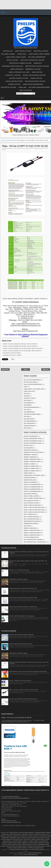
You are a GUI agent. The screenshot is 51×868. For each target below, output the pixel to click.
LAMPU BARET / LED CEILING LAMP (34, 389)
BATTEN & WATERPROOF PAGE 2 (33, 439)
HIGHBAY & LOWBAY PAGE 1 (32, 466)
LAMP (25, 387)
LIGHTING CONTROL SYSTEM (18, 78)
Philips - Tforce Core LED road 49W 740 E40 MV (16, 718)
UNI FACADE (27, 428)
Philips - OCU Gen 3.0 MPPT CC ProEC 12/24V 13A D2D (25, 146)
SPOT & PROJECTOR (29, 514)
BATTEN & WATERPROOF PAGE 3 (33, 441)
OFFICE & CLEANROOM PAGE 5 (32, 491)
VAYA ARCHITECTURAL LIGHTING (33, 540)
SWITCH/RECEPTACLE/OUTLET (32, 521)
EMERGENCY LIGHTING (33, 69)
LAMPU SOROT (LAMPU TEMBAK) (39, 54)
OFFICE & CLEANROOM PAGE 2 (32, 485)
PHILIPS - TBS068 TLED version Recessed (20, 681)
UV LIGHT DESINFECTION (31, 537)
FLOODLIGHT (9, 836)
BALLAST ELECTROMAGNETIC (32, 380)
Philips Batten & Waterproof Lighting (18, 579)
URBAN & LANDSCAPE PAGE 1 (32, 530)
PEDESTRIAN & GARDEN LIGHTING (20, 63)
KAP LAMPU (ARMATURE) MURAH (39, 87)
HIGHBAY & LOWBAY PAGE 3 (32, 471)
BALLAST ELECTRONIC (30, 382)
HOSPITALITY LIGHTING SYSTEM (29, 836)
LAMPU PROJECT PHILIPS (23, 51)
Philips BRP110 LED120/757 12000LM (12, 355)
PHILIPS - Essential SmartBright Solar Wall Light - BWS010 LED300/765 (20, 344)
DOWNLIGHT (38, 63)
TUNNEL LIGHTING (36, 78)
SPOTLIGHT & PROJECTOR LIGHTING (32, 60)
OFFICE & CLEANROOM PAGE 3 (32, 487)
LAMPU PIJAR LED (29, 391)
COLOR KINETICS (29, 448)
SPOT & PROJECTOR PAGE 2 (32, 519)
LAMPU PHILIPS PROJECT (15, 834)
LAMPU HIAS (22, 87)
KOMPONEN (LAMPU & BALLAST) (12, 66)
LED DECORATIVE (43, 841)
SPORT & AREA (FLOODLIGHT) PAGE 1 (34, 507)
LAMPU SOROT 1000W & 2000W (16, 57)
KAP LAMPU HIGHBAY (8, 54)
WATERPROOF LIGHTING (15, 838)
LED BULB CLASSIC (29, 398)
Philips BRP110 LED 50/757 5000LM (12, 353)
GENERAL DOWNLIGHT (30, 457)
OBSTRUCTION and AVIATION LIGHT (14, 839)
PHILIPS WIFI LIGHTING (30, 494)
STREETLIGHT (22, 54)
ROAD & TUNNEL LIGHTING (31, 496)
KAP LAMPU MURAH (17, 841)
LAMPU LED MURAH (25, 90)
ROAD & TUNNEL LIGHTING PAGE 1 (33, 498)
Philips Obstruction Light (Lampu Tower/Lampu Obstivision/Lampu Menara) (28, 672)
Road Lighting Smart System (31, 501)
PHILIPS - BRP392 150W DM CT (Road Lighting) (22, 616)
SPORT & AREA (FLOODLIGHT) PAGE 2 (34, 510)
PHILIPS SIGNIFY (14, 832)
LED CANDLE (27, 400)
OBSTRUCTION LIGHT (30, 480)
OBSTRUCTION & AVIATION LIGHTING (37, 66)
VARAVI (20, 853)
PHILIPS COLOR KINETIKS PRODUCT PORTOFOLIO (23, 607)
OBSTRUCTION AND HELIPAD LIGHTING (12, 843)
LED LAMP (27, 410)
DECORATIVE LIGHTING (9, 87)
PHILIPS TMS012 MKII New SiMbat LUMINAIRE (21, 635)
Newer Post (5, 369)
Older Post (46, 369)
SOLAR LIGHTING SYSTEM (14, 81)
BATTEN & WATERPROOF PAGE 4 (33, 443)
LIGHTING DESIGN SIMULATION (35, 848)
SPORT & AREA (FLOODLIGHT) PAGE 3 (34, 512)
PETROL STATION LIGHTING (14, 844)
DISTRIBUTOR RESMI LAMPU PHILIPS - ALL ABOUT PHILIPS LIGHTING (27, 849)
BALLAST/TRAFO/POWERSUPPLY (33, 384)
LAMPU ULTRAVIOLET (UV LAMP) (19, 72)
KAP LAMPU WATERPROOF (37, 57)
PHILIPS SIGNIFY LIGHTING (35, 853)
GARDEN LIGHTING (14, 84)
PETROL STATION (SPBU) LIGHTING (34, 75)
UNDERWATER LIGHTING (31, 524)
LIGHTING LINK (8, 51)
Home (3, 140)
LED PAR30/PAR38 (29, 412)
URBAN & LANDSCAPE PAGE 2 (32, 533)
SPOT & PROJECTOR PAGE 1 (32, 517)
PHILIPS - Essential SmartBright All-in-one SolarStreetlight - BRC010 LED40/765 (22, 351)
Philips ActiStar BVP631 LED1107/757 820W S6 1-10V (23, 588)
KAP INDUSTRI (5, 838)
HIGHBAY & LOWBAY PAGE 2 (32, 468)
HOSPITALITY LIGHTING (13, 75)
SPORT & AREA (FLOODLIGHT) (32, 505)
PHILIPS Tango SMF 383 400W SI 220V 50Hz (21, 644)
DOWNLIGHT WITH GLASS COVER (33, 452)
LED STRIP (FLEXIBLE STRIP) (32, 414)
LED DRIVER (27, 405)
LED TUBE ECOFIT (29, 419)
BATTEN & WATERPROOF (31, 436)
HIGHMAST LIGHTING (40, 834)
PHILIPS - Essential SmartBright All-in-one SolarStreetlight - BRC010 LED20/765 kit (23, 348)
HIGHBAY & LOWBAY (29, 464)
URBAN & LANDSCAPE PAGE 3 (32, 535)
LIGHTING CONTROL (29, 426)
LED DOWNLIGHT (28, 403)
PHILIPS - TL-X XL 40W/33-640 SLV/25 (19, 570)
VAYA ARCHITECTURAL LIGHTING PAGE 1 (35, 542)
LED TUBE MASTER (29, 423)
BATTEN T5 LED (28, 446)
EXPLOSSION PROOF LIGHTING (35, 81)
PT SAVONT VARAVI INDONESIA (26, 832)
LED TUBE (26, 417)
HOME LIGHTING (37, 72)
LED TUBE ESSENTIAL (30, 421)
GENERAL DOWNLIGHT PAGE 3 (32, 462)
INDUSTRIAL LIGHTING (41, 51)
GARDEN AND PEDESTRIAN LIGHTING (40, 839)
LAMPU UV (25, 841)
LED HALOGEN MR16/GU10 (31, 407)
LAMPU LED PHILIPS (17, 69)
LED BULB (27, 396)
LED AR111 (27, 394)
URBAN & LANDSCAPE (30, 528)
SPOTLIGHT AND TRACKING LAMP (30, 838)
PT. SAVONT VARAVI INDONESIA (30, 855)
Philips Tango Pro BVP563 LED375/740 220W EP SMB (23, 598)
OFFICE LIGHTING (12, 60)
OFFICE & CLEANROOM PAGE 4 (32, 489)
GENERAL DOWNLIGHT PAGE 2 (32, 459)
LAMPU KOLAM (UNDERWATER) (33, 84)
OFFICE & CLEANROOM (30, 482)
